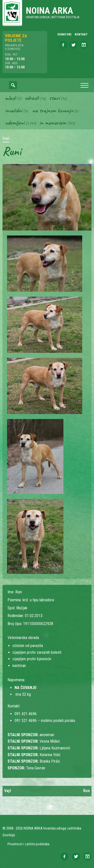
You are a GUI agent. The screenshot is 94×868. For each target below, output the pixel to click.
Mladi (11, 98)
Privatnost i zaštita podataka (28, 844)
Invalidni (14, 110)
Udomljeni (15, 123)
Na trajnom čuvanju (53, 110)
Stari (54, 98)
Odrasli (32, 98)
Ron (86, 791)
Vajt (8, 791)
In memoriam (53, 123)
